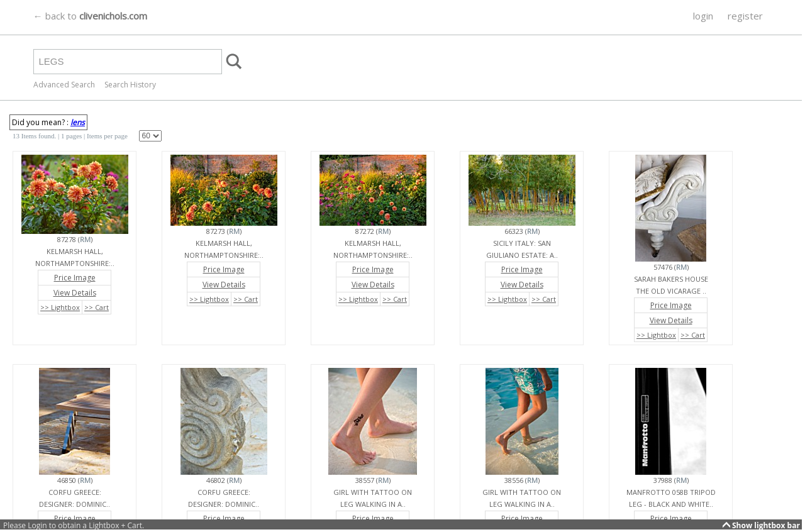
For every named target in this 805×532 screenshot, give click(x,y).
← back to (90, 16)
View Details (75, 293)
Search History (130, 85)
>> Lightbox (60, 307)
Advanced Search (64, 85)
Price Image (75, 278)
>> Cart (97, 307)
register (745, 16)
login (703, 16)
